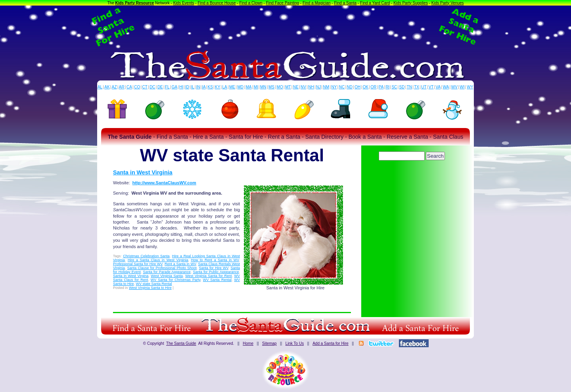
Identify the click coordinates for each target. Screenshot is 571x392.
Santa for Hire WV (214, 268)
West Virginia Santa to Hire (150, 288)
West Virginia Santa (167, 276)
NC (342, 87)
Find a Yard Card (375, 3)
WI (462, 87)
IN (198, 87)
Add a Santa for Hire (331, 343)
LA (225, 87)
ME (232, 87)
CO (137, 87)
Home (248, 343)
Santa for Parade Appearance (167, 272)
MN (263, 87)
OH (357, 87)
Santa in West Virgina (131, 276)
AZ (114, 87)
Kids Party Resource (135, 3)
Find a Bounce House (217, 3)
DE (160, 87)
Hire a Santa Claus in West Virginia (158, 260)
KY (217, 87)
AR (122, 87)
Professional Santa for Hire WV (138, 264)
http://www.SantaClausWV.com (164, 183)
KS (210, 87)
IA (204, 87)
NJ (318, 87)
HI (181, 87)
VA (438, 87)
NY (334, 87)
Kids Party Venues (448, 3)
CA (129, 87)
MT (288, 87)
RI (387, 87)
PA (381, 87)
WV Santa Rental (217, 280)
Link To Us (295, 343)
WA (446, 87)
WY (470, 87)
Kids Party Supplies (411, 3)
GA (174, 87)
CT (145, 87)
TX (417, 87)
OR (374, 87)
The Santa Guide (181, 343)
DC (152, 87)
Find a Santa (345, 3)
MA (249, 87)
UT (424, 87)
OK (366, 87)
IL (193, 87)
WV (454, 87)
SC (394, 87)
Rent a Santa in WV (180, 264)
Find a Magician (317, 3)
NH (311, 87)
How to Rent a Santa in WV (215, 260)
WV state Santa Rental (154, 284)
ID (187, 87)
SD (402, 87)
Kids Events (184, 3)
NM (326, 87)
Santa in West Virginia (143, 172)
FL (167, 87)
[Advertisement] (285, 27)
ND (350, 87)
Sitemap (269, 343)
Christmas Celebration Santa (146, 256)
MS (271, 87)
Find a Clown (251, 3)
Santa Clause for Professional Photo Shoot (162, 268)
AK (107, 87)
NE (296, 87)
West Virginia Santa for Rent (208, 276)
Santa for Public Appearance (216, 272)
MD (241, 87)
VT (431, 87)
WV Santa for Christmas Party (176, 280)
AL (100, 87)
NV (303, 87)
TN (409, 87)
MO (280, 87)
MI (256, 87)
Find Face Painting (283, 3)
